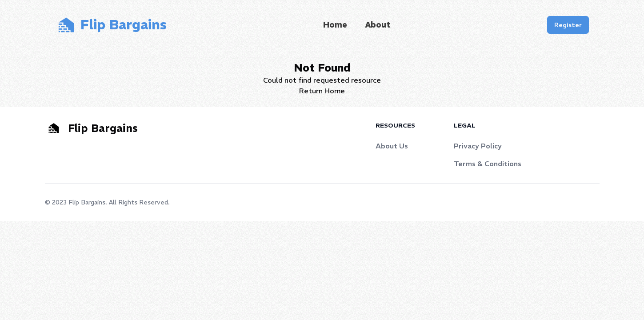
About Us (392, 146)
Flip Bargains (87, 202)
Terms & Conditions (488, 164)
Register (568, 25)
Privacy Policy (478, 146)
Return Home (322, 91)
